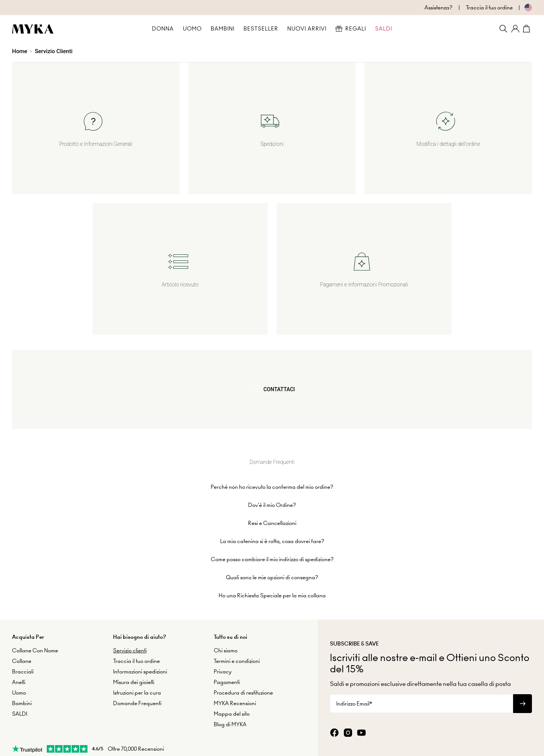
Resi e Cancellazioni (272, 494)
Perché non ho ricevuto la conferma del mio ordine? (272, 458)
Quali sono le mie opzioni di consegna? (272, 549)
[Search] (503, 29)
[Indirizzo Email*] (421, 675)
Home (20, 51)
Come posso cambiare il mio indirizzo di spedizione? (272, 531)
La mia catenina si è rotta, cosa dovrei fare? (272, 513)
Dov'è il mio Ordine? (272, 476)
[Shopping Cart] (527, 29)
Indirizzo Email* (354, 675)
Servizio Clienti (54, 51)
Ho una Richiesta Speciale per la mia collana (272, 567)
